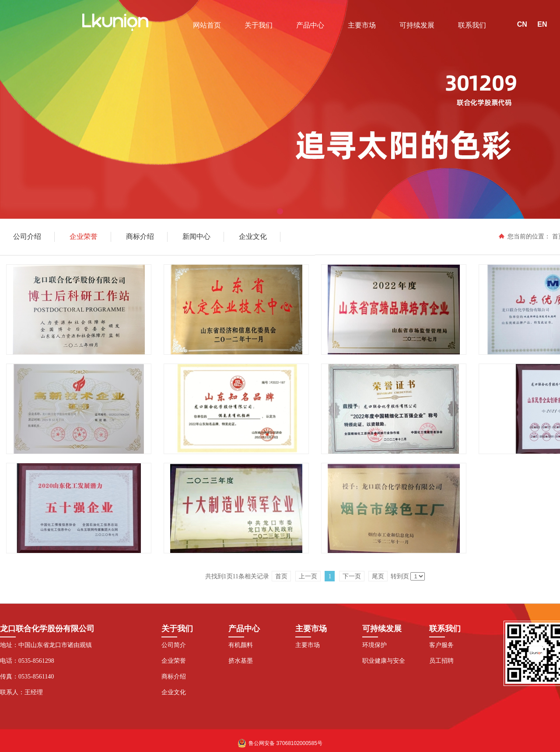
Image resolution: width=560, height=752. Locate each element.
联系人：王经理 (21, 692)
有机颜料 (241, 645)
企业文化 (174, 692)
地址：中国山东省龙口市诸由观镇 (46, 645)
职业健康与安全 (384, 661)
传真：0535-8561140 (27, 677)
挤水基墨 (241, 661)
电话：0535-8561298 (27, 661)
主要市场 (308, 645)
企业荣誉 (174, 661)
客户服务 (441, 645)
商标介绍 (174, 677)
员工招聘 (441, 661)
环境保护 (374, 645)
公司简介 (174, 645)
